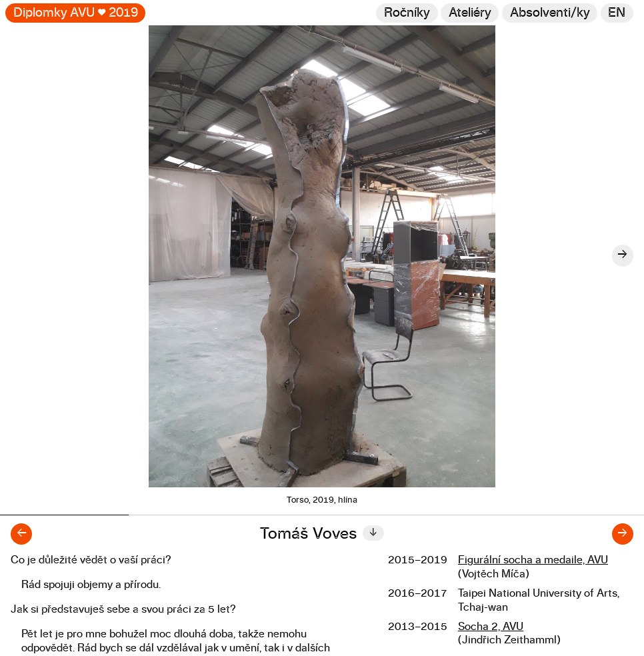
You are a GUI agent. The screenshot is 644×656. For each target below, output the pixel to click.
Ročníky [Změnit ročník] (407, 13)
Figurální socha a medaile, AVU (533, 560)
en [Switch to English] (617, 13)
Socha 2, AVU (491, 627)
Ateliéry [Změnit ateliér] (470, 13)
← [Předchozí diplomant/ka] (22, 534)
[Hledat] (550, 13)
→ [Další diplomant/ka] (622, 534)
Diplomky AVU (76, 13)
